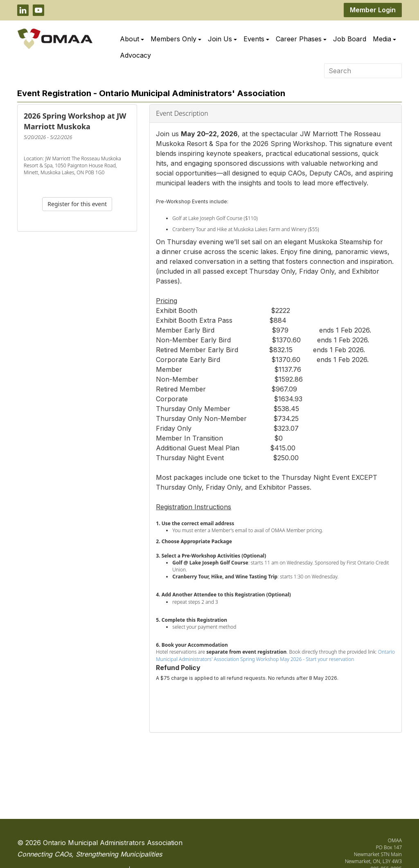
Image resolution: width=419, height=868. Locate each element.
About (132, 39)
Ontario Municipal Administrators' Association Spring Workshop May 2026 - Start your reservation (275, 655)
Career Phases (301, 39)
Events (256, 39)
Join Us (222, 39)
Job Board (350, 39)
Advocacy (135, 55)
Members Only (176, 39)
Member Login (373, 10)
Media (384, 39)
